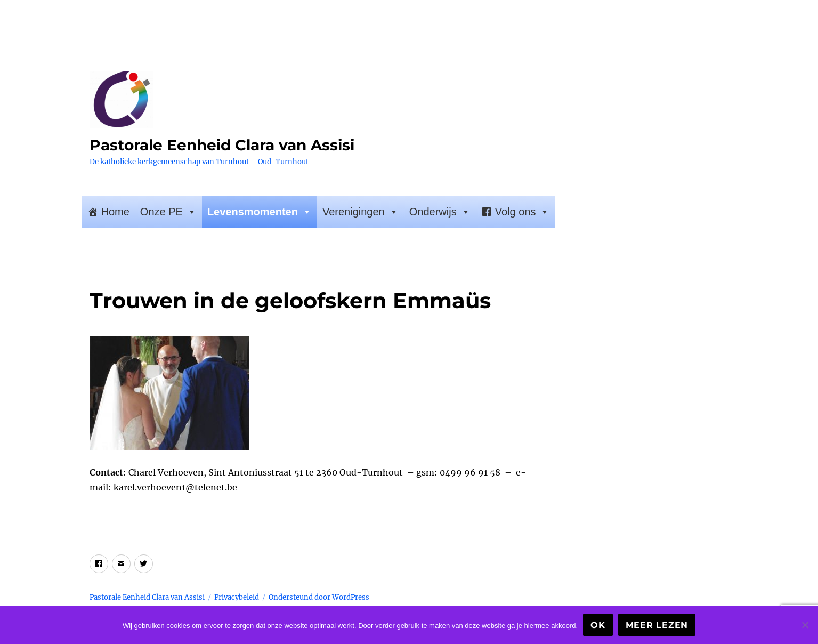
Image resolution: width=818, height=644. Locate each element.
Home (115, 212)
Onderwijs (440, 212)
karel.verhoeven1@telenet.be (175, 487)
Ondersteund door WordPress (319, 597)
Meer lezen (657, 625)
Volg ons (523, 212)
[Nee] (805, 625)
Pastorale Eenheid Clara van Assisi (222, 145)
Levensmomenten (260, 212)
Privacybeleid (237, 597)
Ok (598, 625)
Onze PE (168, 212)
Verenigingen (361, 212)
